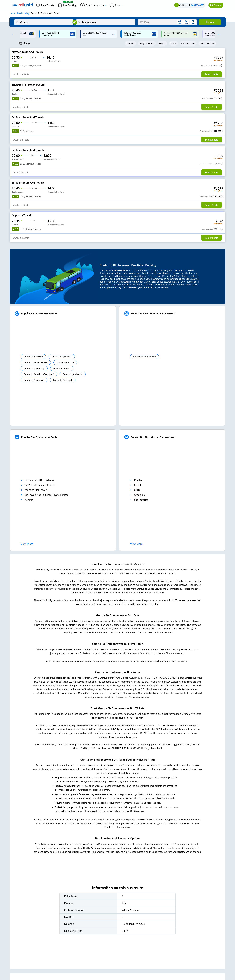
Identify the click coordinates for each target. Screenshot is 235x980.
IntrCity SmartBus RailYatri (39, 480)
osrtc (137, 490)
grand (138, 485)
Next (218, 34)
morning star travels (36, 490)
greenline (139, 495)
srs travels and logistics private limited (47, 495)
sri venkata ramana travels (40, 485)
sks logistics (141, 500)
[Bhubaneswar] (106, 22)
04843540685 (198, 5)
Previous (12, 34)
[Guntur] (44, 22)
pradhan (139, 480)
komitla (29, 500)
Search (210, 22)
